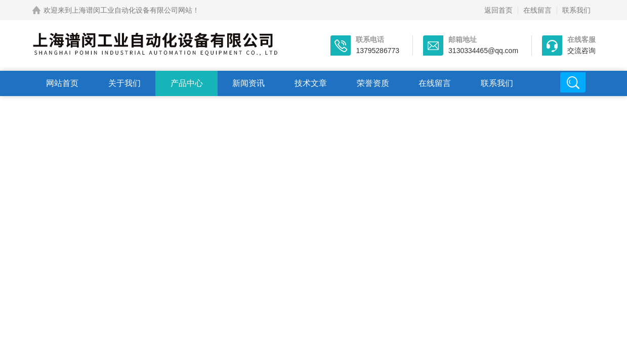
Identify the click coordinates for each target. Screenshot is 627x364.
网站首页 (62, 83)
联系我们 (576, 10)
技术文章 (311, 83)
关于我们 (124, 83)
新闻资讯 (248, 83)
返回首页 (498, 10)
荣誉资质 (373, 83)
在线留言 (537, 10)
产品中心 (187, 83)
